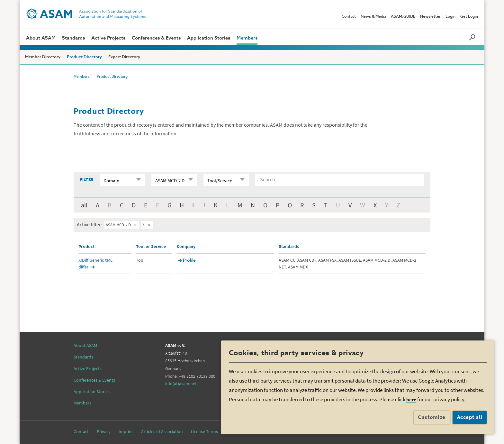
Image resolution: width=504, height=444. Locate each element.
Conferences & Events (156, 38)
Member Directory (43, 57)
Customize (432, 417)
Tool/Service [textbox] (220, 181)
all (84, 205)
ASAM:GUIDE (403, 17)
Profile (189, 261)
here (411, 399)
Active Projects (108, 38)
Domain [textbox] (111, 181)
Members (247, 38)
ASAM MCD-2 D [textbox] (170, 181)
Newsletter (430, 17)
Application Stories (209, 38)
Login (450, 17)
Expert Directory (124, 57)
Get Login (469, 17)
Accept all (470, 417)
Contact (349, 17)
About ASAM (41, 38)
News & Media (373, 17)
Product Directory (84, 57)
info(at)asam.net (181, 384)
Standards (73, 38)
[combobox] (122, 180)
